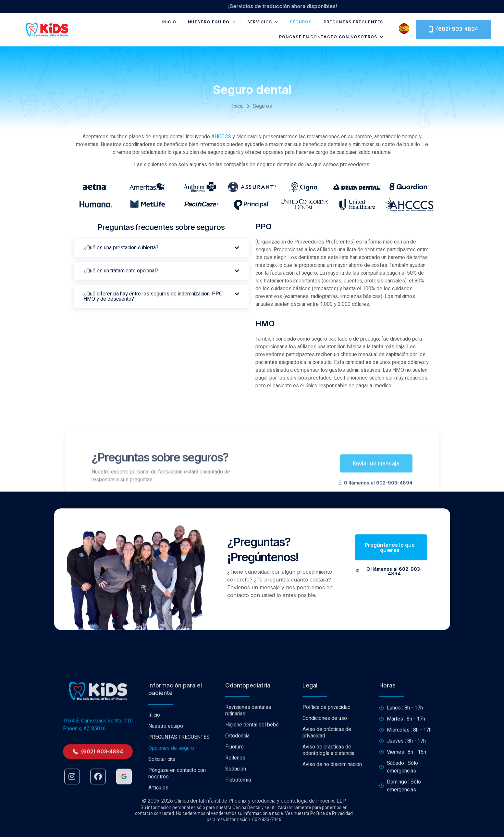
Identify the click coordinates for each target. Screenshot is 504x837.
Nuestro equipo (212, 22)
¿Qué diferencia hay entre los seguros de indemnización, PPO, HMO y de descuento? (154, 296)
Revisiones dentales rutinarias (248, 776)
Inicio (169, 22)
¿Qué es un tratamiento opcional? (121, 271)
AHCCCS (221, 137)
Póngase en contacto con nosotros (331, 37)
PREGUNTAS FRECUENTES (353, 22)
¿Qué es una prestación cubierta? (121, 248)
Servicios (263, 22)
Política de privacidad (326, 772)
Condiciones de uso (325, 783)
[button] (161, 248)
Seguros (301, 22)
